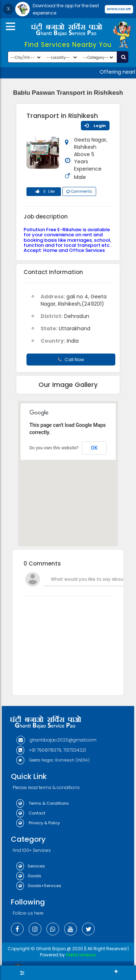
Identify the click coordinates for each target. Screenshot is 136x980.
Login (95, 126)
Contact (31, 813)
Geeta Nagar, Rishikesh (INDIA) (53, 760)
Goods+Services (39, 886)
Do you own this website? (54, 448)
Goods (29, 876)
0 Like (44, 192)
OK (94, 448)
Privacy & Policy (38, 823)
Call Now (71, 360)
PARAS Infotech (81, 955)
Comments (79, 191)
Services (31, 866)
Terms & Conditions (43, 803)
